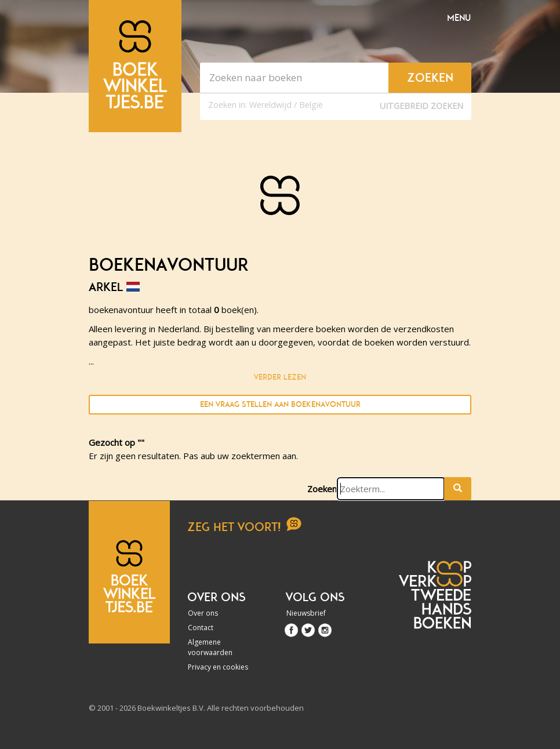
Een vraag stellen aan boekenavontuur (280, 404)
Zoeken (322, 489)
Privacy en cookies (218, 667)
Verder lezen (280, 377)
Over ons (203, 613)
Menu (459, 18)
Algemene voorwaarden (210, 647)
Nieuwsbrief (306, 613)
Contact (201, 628)
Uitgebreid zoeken (421, 106)
